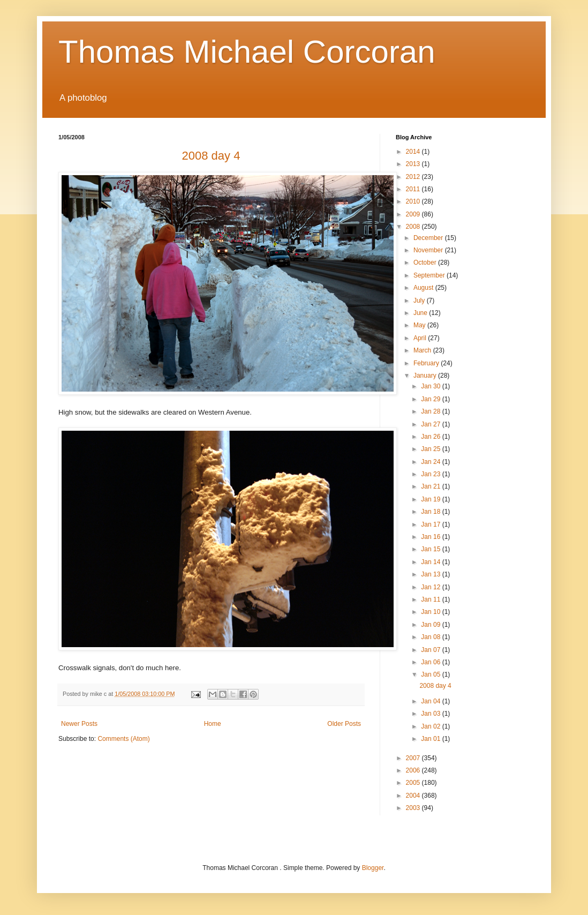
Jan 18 (431, 512)
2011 (414, 189)
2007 (414, 758)
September (430, 275)
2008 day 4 (435, 686)
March (423, 350)
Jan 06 (431, 662)
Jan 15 (431, 549)
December (429, 238)
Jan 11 (431, 599)
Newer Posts (79, 724)
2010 (414, 201)
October (426, 262)
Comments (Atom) (123, 739)
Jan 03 (431, 714)
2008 (414, 227)
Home (213, 724)
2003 (414, 808)
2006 (414, 770)
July (420, 301)
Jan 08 (431, 637)
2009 (414, 214)
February (427, 363)
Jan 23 (431, 474)
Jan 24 (431, 462)
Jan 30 (431, 386)
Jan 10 (431, 612)
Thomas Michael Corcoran (247, 52)
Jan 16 (431, 537)
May (420, 325)
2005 (414, 783)
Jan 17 (431, 524)
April (421, 338)
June (421, 313)
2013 (414, 164)
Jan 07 (431, 650)
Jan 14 (431, 562)
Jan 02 (431, 726)
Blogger (373, 868)
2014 (414, 152)
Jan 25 (431, 449)
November (429, 250)
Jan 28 (431, 411)
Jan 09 (431, 625)
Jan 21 (431, 486)
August (424, 288)
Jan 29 (431, 399)
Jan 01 (431, 739)
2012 (414, 177)
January (426, 376)
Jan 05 (431, 674)
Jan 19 (431, 499)
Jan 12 (431, 587)
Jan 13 (431, 574)
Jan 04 (431, 701)
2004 (414, 796)
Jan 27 (431, 424)
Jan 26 (431, 437)
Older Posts (344, 724)
